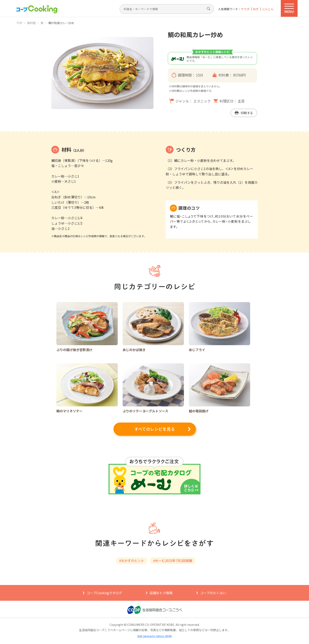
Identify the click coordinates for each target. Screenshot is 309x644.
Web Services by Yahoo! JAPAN (154, 636)
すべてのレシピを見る (154, 429)
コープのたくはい (213, 593)
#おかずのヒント (132, 561)
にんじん (268, 9)
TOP (19, 23)
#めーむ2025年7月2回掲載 (173, 561)
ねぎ (256, 9)
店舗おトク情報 (161, 593)
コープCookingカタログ (104, 593)
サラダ (245, 9)
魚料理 (31, 23)
